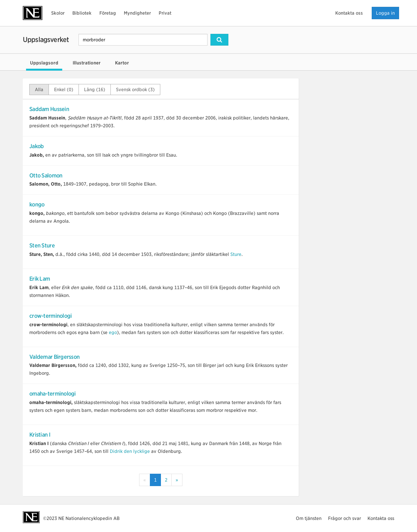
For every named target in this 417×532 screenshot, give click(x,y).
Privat (165, 13)
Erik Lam (40, 279)
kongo (37, 204)
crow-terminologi (50, 316)
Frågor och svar (345, 518)
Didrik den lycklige (130, 451)
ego (113, 332)
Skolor (58, 13)
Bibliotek (82, 13)
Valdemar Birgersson (54, 357)
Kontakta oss (349, 13)
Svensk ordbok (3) (135, 90)
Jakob (36, 146)
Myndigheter (137, 13)
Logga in (385, 13)
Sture (236, 254)
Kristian (40, 435)
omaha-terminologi (53, 394)
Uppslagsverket (46, 40)
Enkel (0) (64, 90)
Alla (39, 90)
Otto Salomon (46, 175)
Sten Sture (42, 245)
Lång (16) (95, 90)
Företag (108, 13)
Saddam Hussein (49, 109)
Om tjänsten (309, 518)
